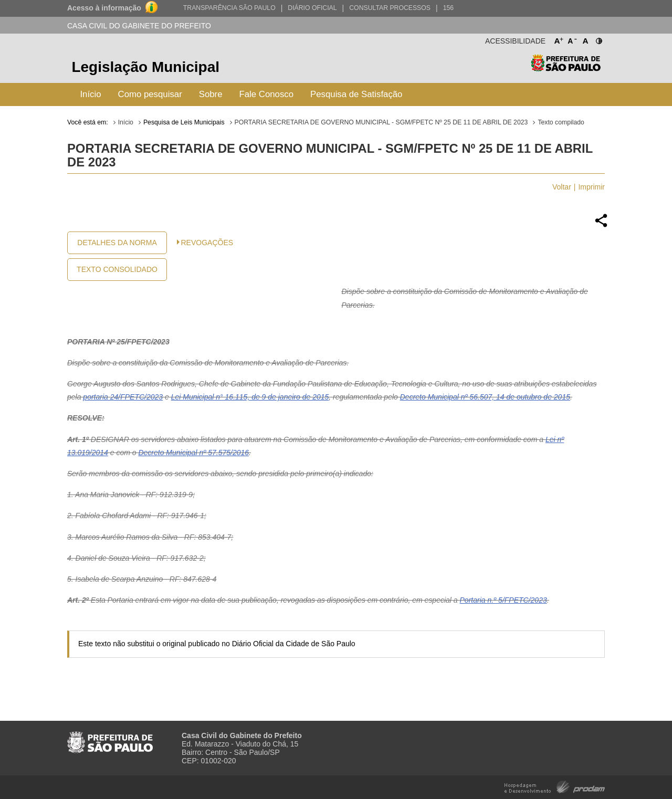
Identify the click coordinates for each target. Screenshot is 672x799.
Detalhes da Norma (117, 243)
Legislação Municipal (145, 67)
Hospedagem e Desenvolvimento (555, 786)
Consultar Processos (390, 8)
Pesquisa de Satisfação (356, 94)
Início (90, 94)
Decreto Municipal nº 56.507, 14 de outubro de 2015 (485, 397)
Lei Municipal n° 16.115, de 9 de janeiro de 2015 (250, 397)
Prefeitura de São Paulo (566, 69)
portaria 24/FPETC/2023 (123, 397)
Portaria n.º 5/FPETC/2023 (503, 600)
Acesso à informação (104, 8)
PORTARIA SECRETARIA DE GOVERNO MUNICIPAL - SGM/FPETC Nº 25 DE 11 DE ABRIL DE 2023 (381, 122)
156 (448, 8)
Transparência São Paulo (229, 8)
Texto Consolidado (117, 269)
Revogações (207, 243)
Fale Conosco (267, 94)
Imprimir (591, 187)
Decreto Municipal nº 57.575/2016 (193, 453)
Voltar (562, 187)
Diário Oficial (312, 8)
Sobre (211, 94)
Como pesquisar (150, 94)
